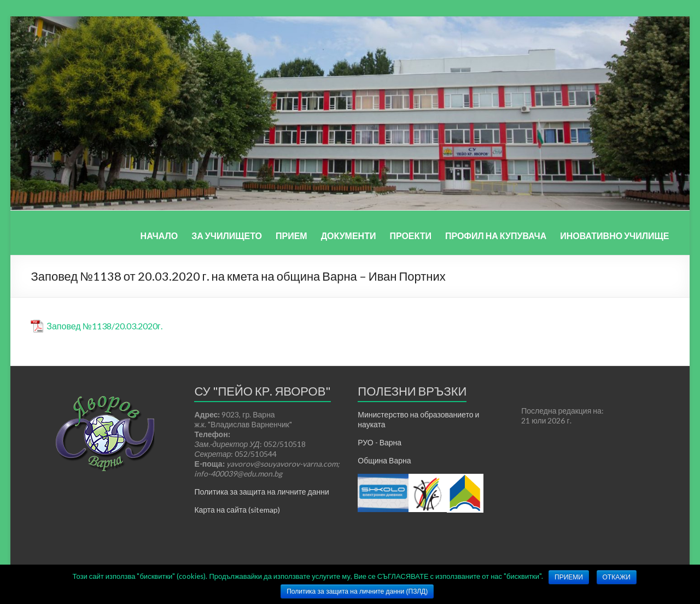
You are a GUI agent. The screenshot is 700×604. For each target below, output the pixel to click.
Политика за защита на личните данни (261, 492)
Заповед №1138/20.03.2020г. (104, 326)
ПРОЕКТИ (410, 236)
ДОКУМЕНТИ (349, 236)
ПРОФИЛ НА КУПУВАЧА (496, 236)
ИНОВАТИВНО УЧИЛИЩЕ (614, 236)
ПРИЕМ (291, 236)
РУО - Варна (380, 442)
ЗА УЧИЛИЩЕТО (227, 236)
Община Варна (384, 460)
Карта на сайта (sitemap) (237, 510)
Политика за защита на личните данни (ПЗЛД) (357, 591)
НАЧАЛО (159, 236)
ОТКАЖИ (617, 577)
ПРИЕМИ (569, 577)
